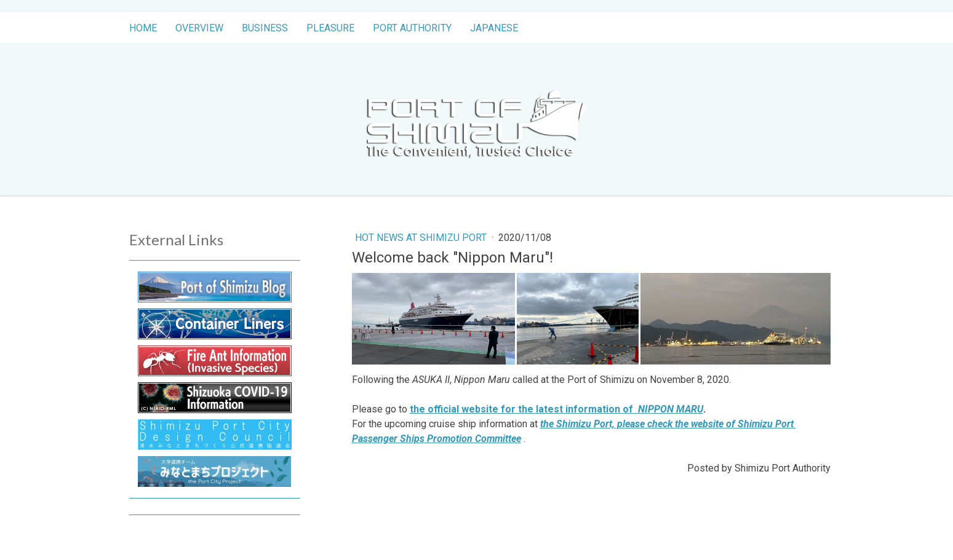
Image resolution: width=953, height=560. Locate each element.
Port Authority (412, 28)
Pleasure (330, 28)
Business (265, 28)
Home (143, 28)
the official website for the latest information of (556, 409)
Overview (199, 28)
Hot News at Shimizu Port (422, 238)
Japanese (494, 28)
